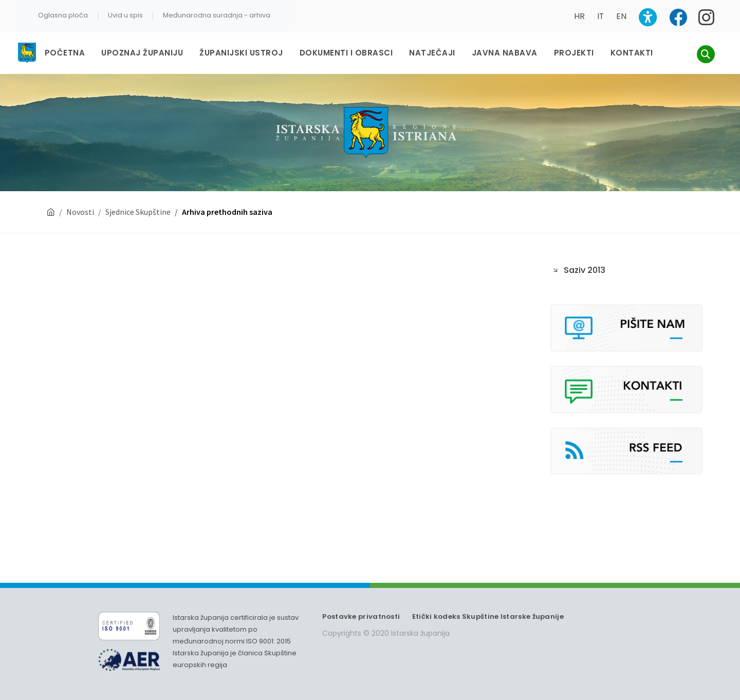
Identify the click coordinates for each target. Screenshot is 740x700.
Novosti (80, 212)
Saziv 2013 (585, 270)
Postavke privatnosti (361, 616)
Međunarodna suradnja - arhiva (217, 15)
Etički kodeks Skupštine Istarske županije (488, 616)
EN (621, 16)
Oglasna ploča (63, 15)
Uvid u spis (125, 15)
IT (600, 16)
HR (579, 16)
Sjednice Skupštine (138, 212)
